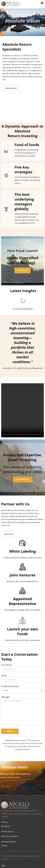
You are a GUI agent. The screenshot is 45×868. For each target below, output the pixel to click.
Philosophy (6, 810)
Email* (4, 660)
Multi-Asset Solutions (10, 820)
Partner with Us (7, 816)
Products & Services (10, 671)
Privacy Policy (6, 854)
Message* (6, 681)
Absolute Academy (9, 826)
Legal (3, 850)
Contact (4, 830)
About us (5, 806)
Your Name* (7, 649)
